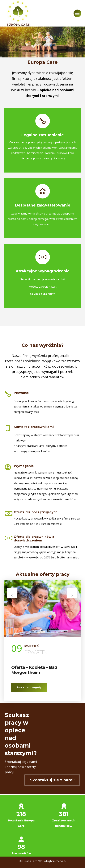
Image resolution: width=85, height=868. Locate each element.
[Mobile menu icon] (77, 13)
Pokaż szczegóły (29, 687)
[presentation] (12, 593)
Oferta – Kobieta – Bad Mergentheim (34, 670)
